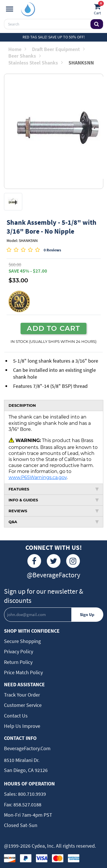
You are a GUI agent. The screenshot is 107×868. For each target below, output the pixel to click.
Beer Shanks (25, 56)
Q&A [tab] (54, 522)
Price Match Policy (23, 672)
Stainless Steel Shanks (36, 63)
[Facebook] (34, 561)
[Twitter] (54, 561)
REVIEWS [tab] (54, 511)
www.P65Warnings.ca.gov (38, 477)
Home (17, 49)
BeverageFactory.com (27, 748)
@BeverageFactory (53, 575)
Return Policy (18, 662)
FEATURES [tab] (54, 489)
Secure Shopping (22, 641)
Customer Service (23, 705)
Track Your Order (22, 695)
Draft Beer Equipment (58, 49)
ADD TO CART (53, 328)
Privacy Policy (19, 651)
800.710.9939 (31, 794)
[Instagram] (73, 561)
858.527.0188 (27, 805)
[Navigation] (10, 9)
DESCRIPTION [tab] (22, 405)
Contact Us (16, 716)
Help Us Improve (22, 726)
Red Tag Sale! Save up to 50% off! (54, 37)
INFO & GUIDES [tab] (54, 500)
